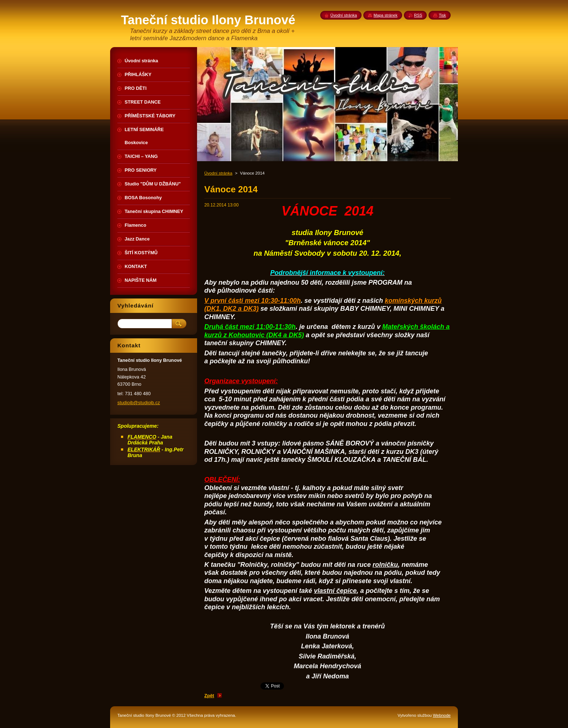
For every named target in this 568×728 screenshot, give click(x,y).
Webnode (442, 715)
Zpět (209, 696)
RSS (418, 15)
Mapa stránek (385, 15)
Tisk (442, 15)
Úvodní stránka (218, 173)
